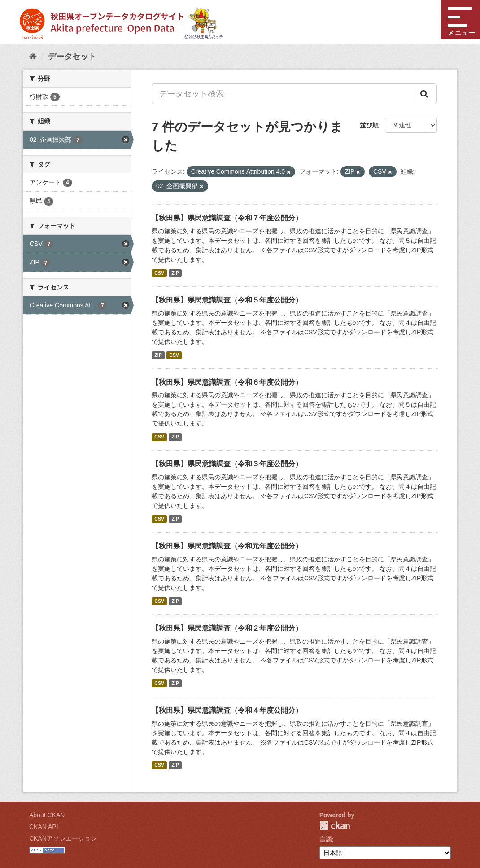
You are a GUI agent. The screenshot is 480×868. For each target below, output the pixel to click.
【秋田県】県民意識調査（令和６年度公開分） (227, 382)
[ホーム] (33, 57)
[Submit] (425, 94)
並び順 (369, 125)
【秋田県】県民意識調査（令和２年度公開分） (227, 628)
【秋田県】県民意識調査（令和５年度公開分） (227, 300)
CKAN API (44, 827)
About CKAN (47, 815)
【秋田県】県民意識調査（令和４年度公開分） (227, 710)
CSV (159, 273)
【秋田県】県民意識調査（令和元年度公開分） (227, 546)
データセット (72, 57)
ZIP (175, 273)
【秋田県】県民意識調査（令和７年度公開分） (227, 218)
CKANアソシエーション (63, 838)
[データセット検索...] (282, 94)
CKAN (335, 826)
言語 (326, 839)
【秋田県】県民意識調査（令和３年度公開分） (227, 464)
